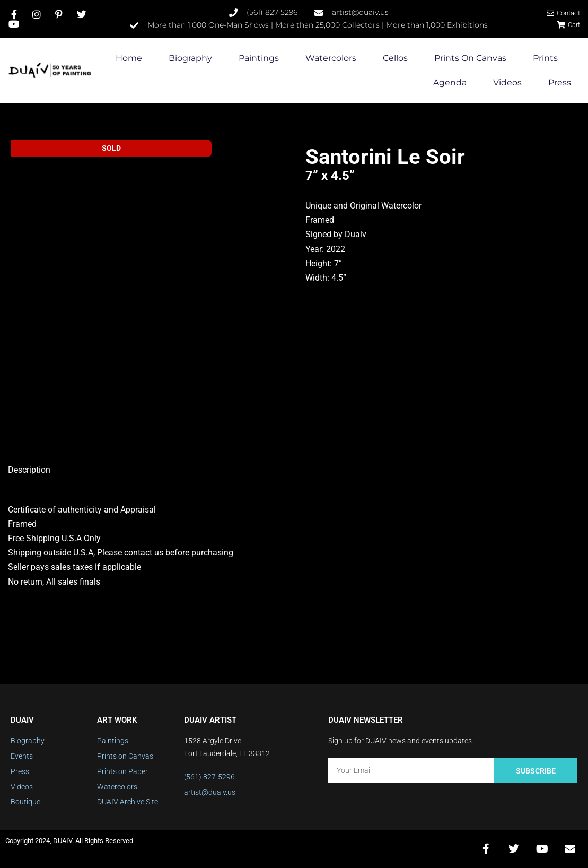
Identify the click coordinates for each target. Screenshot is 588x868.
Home (129, 58)
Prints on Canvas (470, 58)
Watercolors (331, 58)
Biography (190, 58)
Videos (507, 83)
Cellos (395, 58)
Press (560, 83)
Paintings (259, 58)
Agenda (450, 83)
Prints (545, 58)
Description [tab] (29, 470)
